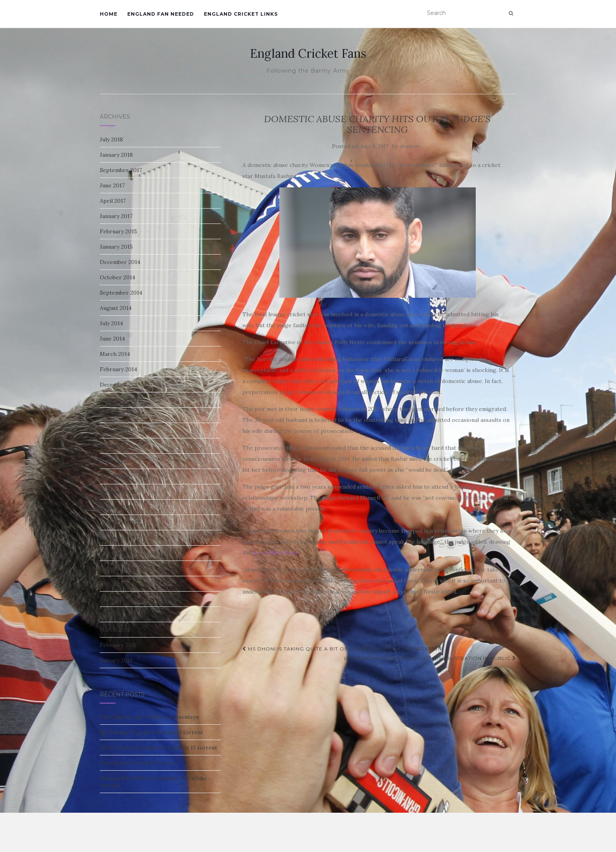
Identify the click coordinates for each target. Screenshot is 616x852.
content (409, 146)
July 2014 (111, 323)
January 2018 (116, 155)
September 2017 (121, 170)
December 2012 (120, 522)
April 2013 (113, 461)
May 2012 (112, 614)
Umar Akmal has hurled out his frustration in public (430, 658)
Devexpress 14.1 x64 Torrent (137, 763)
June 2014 (112, 339)
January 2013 (116, 507)
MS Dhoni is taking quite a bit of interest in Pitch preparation (342, 649)
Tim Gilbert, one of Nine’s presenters (149, 717)
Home (109, 14)
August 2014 (116, 308)
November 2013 (120, 400)
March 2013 (115, 476)
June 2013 (112, 446)
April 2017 (113, 201)
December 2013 (120, 385)
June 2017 (112, 185)
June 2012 (112, 599)
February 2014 (118, 369)
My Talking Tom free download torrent (151, 732)
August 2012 (115, 568)
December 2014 (120, 262)
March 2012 (115, 630)
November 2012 (120, 538)
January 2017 (116, 216)
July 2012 (111, 584)
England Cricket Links (241, 14)
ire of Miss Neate (276, 553)
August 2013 (115, 431)
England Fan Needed (161, 14)
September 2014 (121, 293)
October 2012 (117, 553)
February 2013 (118, 492)
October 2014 (117, 277)
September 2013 (121, 415)
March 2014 (115, 354)
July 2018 (111, 139)
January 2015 (116, 247)
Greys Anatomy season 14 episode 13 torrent (159, 748)
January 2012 (116, 660)
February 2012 (118, 645)
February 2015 (118, 231)
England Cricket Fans (308, 53)
